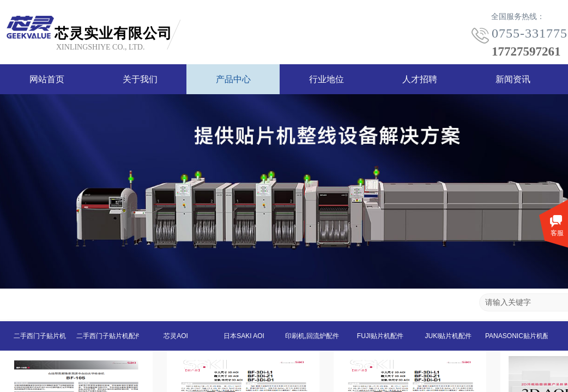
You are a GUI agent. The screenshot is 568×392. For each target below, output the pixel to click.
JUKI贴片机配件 (448, 336)
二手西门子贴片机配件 (108, 336)
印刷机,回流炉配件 (312, 336)
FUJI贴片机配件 (380, 336)
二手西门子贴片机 (40, 336)
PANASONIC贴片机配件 (516, 336)
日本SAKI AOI (244, 336)
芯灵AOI (176, 336)
